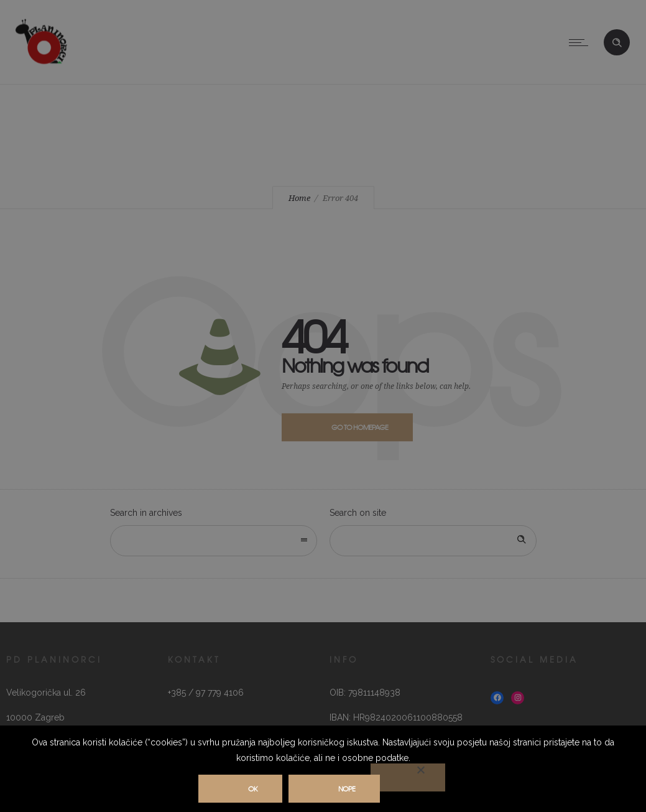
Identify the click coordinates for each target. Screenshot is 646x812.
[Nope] (408, 777)
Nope (347, 788)
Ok (253, 788)
